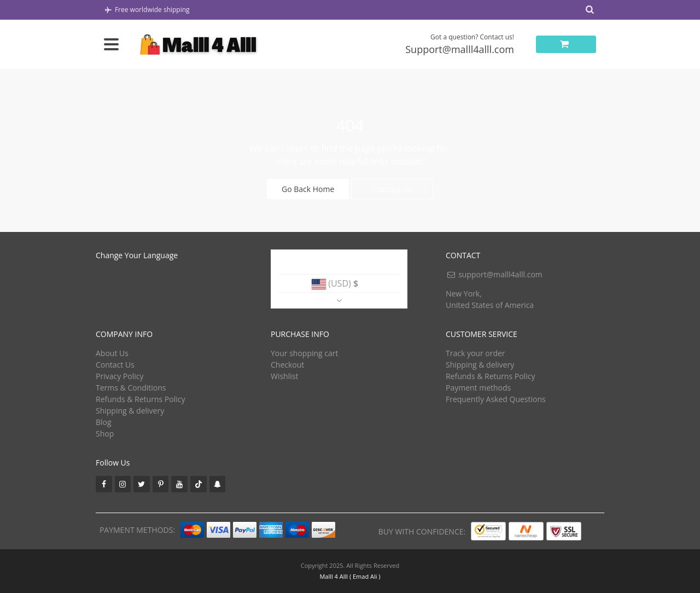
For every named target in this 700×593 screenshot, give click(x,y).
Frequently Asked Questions (496, 399)
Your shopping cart (305, 353)
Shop (105, 434)
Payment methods (478, 388)
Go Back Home (308, 189)
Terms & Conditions (131, 388)
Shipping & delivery (130, 411)
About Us (112, 353)
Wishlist (284, 376)
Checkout (287, 365)
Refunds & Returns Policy (140, 399)
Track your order (476, 353)
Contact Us (392, 189)
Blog (104, 422)
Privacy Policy (119, 376)
